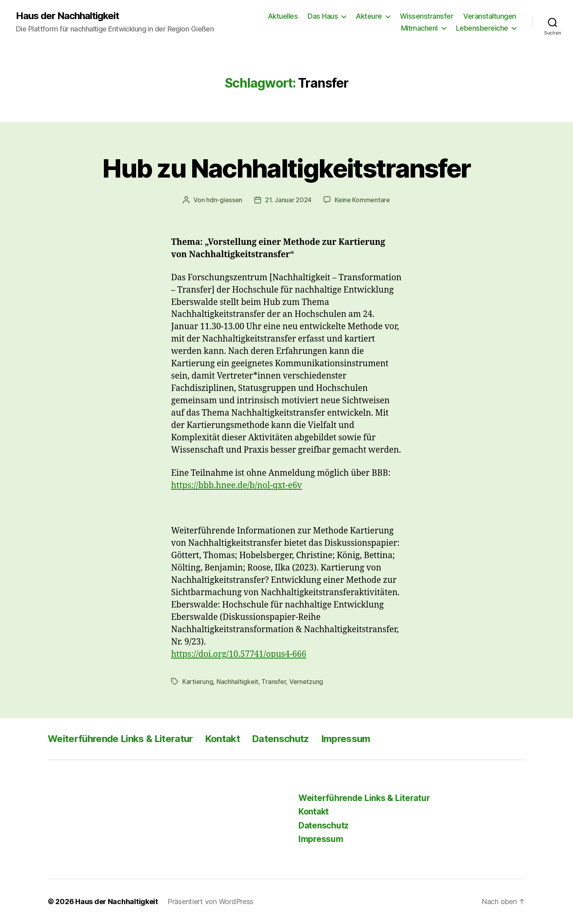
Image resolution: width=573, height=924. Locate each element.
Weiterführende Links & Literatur (120, 739)
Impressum (346, 739)
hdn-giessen (224, 200)
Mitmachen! (420, 28)
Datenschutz (281, 739)
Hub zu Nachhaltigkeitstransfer (286, 168)
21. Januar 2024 (288, 200)
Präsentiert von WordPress (210, 902)
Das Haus (323, 16)
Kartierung (198, 682)
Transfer (274, 682)
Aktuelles (283, 16)
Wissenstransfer (427, 16)
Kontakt (222, 739)
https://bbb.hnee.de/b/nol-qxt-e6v (237, 485)
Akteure (369, 16)
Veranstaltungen (490, 16)
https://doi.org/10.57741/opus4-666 (239, 654)
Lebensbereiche (482, 28)
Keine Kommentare (362, 200)
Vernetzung (306, 682)
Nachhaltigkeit (237, 682)
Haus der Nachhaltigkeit (67, 16)
